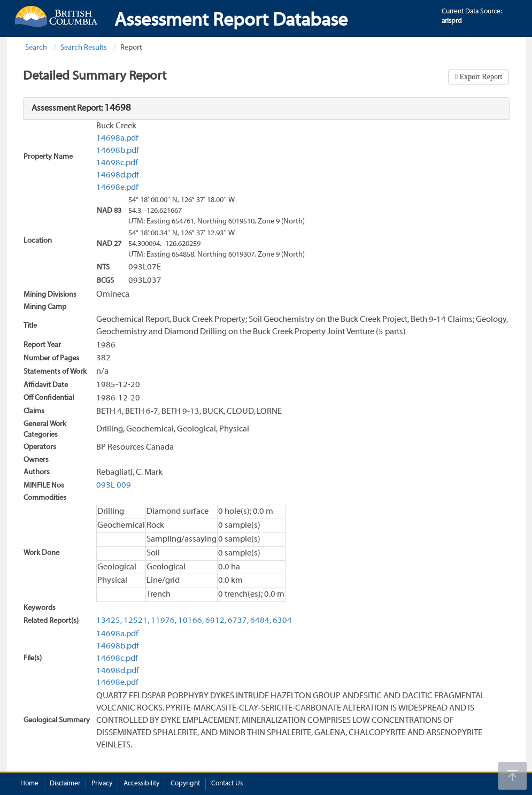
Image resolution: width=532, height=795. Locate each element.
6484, (261, 621)
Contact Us (227, 784)
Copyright (185, 784)
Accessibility (141, 784)
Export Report (480, 77)
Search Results (84, 48)
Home (29, 784)
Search (36, 48)
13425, (109, 621)
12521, (136, 621)
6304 (282, 621)
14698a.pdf (117, 138)
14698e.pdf (117, 188)
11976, (164, 621)
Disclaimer (65, 784)
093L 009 (114, 485)
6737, (238, 621)
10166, (191, 621)
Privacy (102, 784)
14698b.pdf (118, 151)
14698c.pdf (117, 163)
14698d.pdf (118, 175)
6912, (216, 621)
